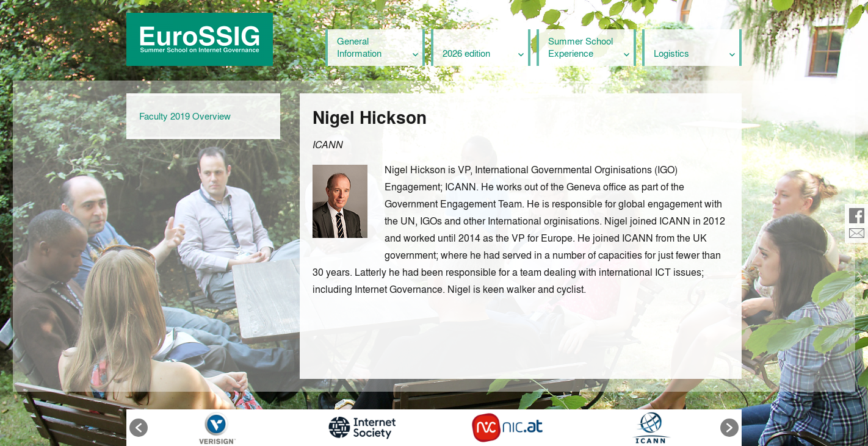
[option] (217, 428)
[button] (139, 428)
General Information (359, 47)
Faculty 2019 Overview (185, 116)
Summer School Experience (580, 47)
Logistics (671, 53)
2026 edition (466, 53)
